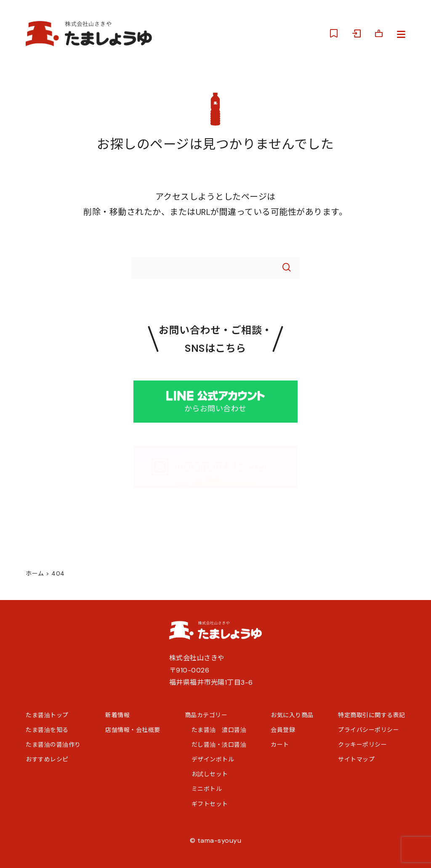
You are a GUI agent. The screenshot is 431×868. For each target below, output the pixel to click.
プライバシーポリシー (368, 730)
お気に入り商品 (292, 715)
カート (280, 745)
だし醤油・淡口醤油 (219, 745)
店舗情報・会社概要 (133, 730)
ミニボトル (207, 789)
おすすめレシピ (47, 759)
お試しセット (210, 774)
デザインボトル (213, 759)
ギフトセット (210, 804)
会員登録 (283, 730)
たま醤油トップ (47, 715)
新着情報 (117, 715)
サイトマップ (356, 759)
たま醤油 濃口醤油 (219, 730)
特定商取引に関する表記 (372, 715)
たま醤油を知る (47, 730)
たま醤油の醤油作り (53, 745)
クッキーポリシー (362, 745)
